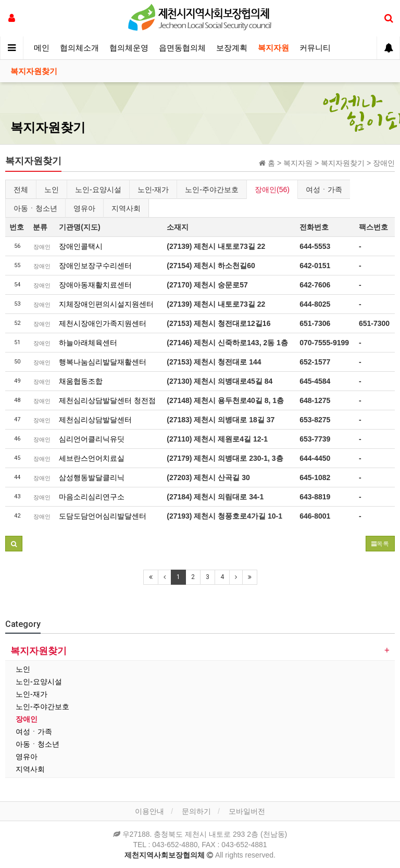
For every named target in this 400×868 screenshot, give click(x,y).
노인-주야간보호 (212, 190)
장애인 (27, 719)
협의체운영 (129, 48)
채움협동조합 (81, 381)
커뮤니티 (315, 48)
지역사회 (126, 208)
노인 (52, 190)
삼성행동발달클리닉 (92, 477)
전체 (21, 190)
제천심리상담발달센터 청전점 (107, 400)
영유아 (84, 208)
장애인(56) (272, 190)
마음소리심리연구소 (92, 497)
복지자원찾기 (34, 71)
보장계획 (232, 48)
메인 (42, 48)
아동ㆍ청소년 (35, 208)
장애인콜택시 (81, 246)
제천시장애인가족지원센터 (103, 323)
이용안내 (149, 811)
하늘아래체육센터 (88, 343)
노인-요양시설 (98, 190)
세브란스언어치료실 (92, 458)
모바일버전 (247, 811)
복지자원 (273, 48)
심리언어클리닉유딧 (92, 439)
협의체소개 (79, 48)
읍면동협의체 (182, 48)
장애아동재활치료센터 (95, 285)
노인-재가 (153, 190)
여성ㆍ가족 (324, 190)
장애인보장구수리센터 (95, 266)
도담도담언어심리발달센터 (103, 516)
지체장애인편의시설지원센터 (106, 304)
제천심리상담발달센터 (95, 420)
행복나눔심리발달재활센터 (103, 362)
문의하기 (196, 811)
